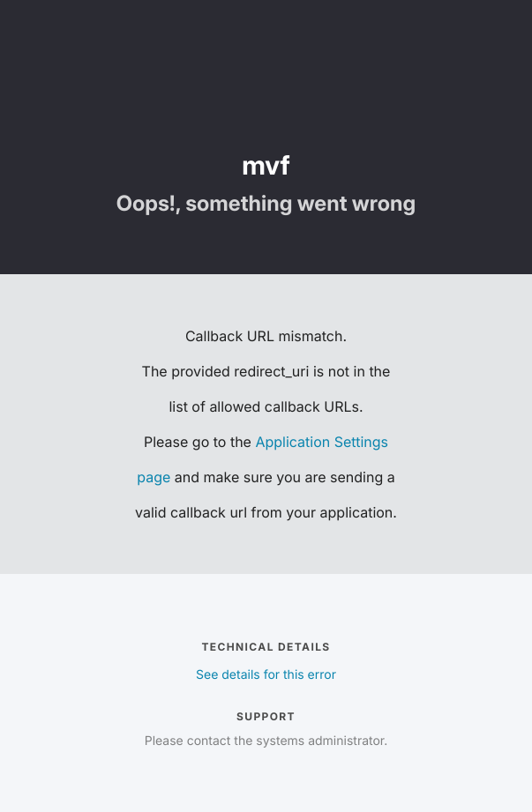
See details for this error (266, 675)
